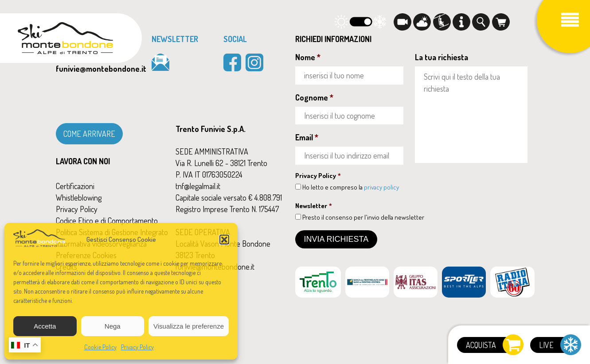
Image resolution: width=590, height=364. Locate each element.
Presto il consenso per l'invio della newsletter (363, 217)
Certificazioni (75, 186)
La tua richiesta (442, 57)
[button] (224, 240)
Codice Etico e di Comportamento (107, 221)
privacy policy (381, 187)
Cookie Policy (100, 347)
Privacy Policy (137, 347)
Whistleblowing (79, 197)
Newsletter (314, 206)
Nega (113, 326)
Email (307, 137)
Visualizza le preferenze (189, 326)
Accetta (45, 326)
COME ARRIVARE (89, 134)
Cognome (314, 97)
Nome (308, 57)
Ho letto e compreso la (351, 187)
